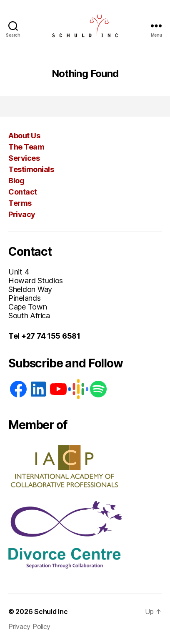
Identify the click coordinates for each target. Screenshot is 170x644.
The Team (26, 147)
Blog (16, 181)
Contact (23, 192)
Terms (20, 203)
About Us (24, 136)
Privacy (22, 214)
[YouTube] (58, 389)
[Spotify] (98, 389)
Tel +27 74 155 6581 (44, 336)
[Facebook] (18, 389)
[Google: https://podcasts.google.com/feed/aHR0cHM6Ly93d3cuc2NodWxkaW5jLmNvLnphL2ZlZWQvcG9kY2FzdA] (78, 389)
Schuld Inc (51, 612)
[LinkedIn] (38, 389)
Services (24, 158)
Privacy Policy (29, 627)
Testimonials (31, 169)
